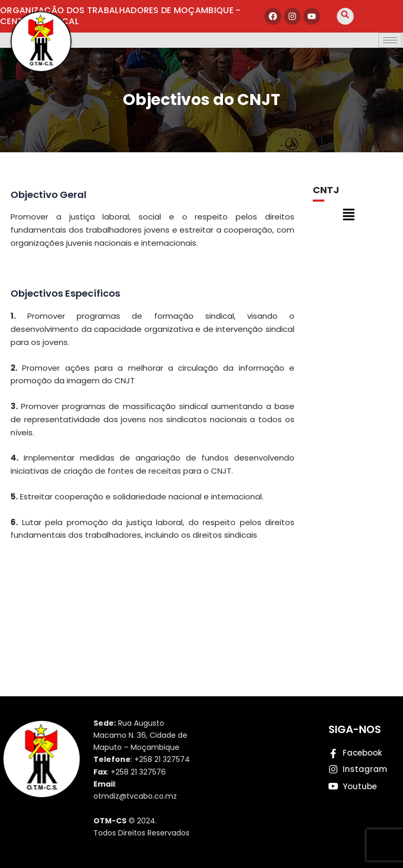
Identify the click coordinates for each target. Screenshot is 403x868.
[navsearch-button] (345, 16)
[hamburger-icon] (390, 40)
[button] (348, 215)
